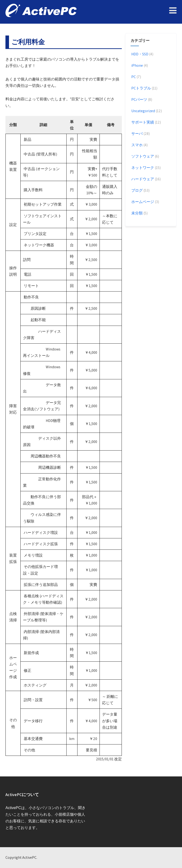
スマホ (137, 145)
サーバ (137, 134)
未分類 (137, 213)
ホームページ (142, 202)
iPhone (137, 65)
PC (133, 77)
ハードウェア (142, 179)
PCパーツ (139, 100)
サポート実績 (142, 122)
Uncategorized (143, 111)
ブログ (137, 190)
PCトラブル (141, 88)
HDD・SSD (139, 54)
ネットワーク (142, 168)
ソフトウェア (142, 156)
